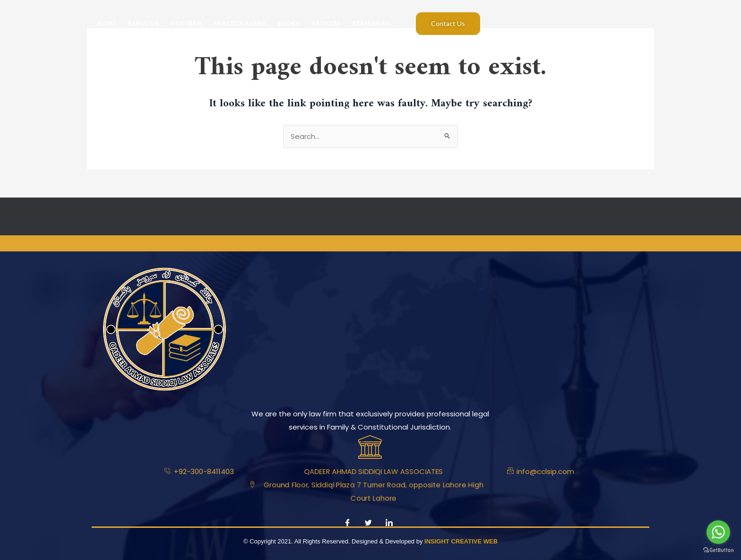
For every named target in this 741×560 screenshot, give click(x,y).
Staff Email (371, 23)
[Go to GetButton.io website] (718, 550)
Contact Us (448, 23)
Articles (326, 23)
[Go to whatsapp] (718, 532)
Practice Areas (240, 23)
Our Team (186, 23)
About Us (143, 23)
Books (289, 23)
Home (107, 23)
